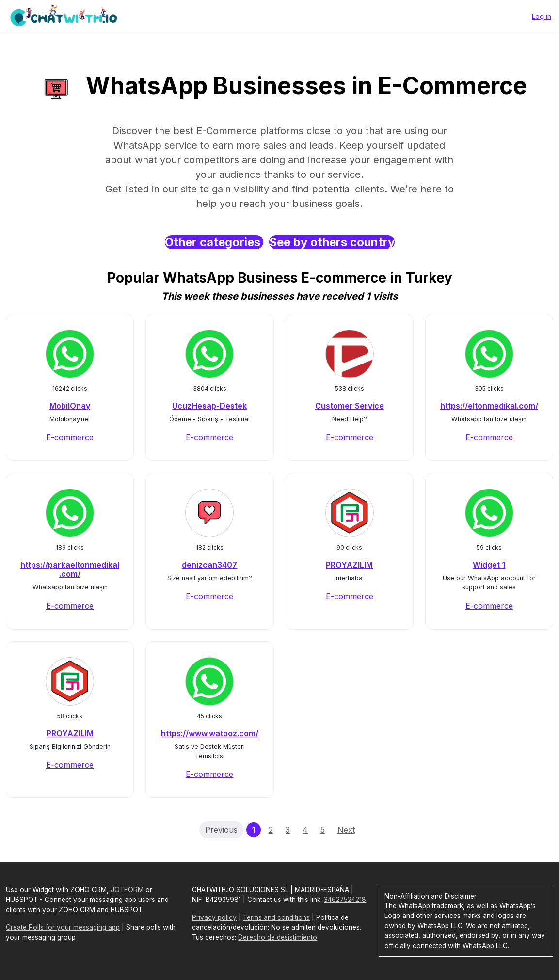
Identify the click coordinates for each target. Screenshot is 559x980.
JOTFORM (127, 890)
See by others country (332, 242)
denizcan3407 (209, 565)
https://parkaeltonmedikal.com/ (70, 569)
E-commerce (70, 437)
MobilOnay (70, 406)
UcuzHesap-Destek (209, 406)
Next (346, 830)
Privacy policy (214, 917)
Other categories (214, 242)
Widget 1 (489, 565)
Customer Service (350, 406)
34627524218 (345, 900)
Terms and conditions (276, 917)
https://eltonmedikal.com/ (489, 406)
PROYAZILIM (349, 565)
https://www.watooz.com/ (210, 733)
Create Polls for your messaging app (63, 927)
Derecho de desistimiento (278, 937)
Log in (542, 16)
